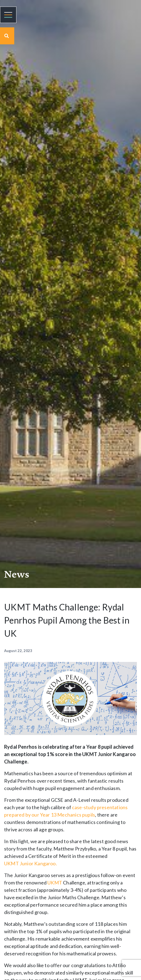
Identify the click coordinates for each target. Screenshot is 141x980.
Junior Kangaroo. (38, 863)
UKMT (12, 863)
